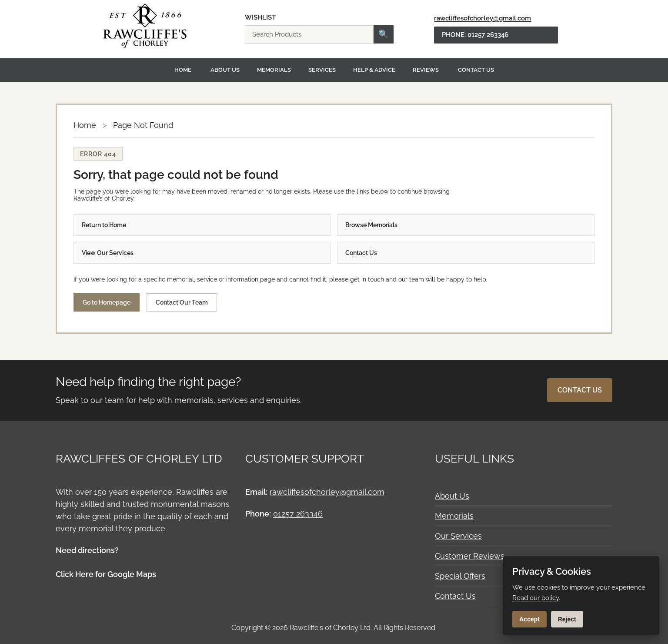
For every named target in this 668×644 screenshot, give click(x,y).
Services (322, 70)
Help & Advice (374, 70)
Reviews (426, 70)
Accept (529, 619)
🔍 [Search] (384, 34)
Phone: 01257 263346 (475, 35)
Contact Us (476, 70)
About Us (225, 70)
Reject (567, 619)
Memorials (274, 70)
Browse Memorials (371, 225)
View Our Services (108, 253)
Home (183, 70)
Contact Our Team (182, 302)
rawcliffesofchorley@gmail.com (483, 18)
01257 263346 (298, 514)
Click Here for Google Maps (106, 574)
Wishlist (260, 18)
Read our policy (536, 598)
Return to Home (104, 225)
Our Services (458, 536)
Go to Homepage (107, 302)
